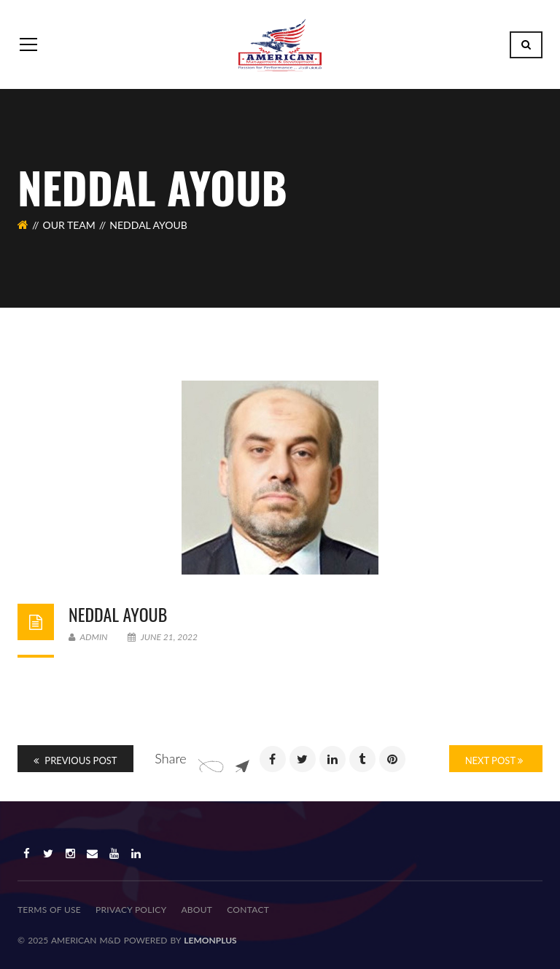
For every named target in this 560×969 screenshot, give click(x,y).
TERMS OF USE (49, 910)
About (197, 910)
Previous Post (75, 760)
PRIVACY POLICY (131, 910)
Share (170, 758)
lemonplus (210, 940)
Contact (248, 910)
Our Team (69, 225)
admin (88, 637)
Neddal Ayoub (118, 614)
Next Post (494, 760)
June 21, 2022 (163, 637)
